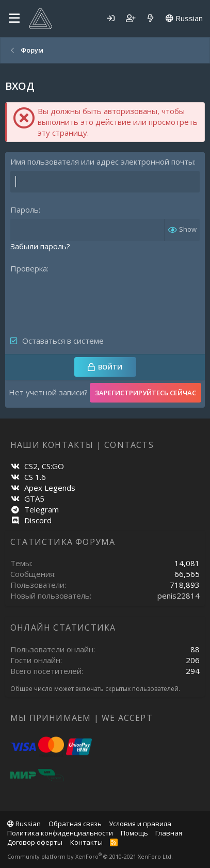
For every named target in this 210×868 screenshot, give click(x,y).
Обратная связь (75, 824)
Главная (169, 833)
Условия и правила (140, 824)
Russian (184, 18)
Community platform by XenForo (90, 856)
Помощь (134, 833)
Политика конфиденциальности (60, 833)
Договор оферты (35, 842)
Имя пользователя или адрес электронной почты (102, 162)
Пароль (25, 210)
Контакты (86, 842)
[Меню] (14, 19)
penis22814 (179, 596)
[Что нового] (150, 18)
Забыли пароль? (40, 246)
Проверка (29, 268)
